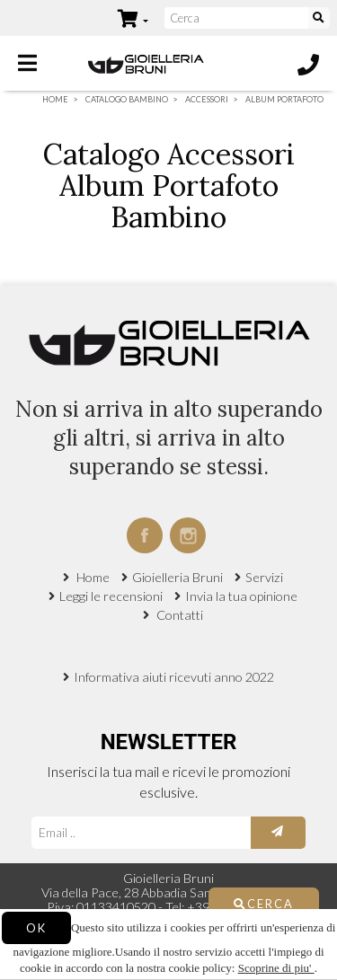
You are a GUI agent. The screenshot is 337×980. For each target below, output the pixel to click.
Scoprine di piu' (276, 968)
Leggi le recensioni (111, 596)
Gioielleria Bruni (177, 577)
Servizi (264, 577)
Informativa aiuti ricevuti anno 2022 (174, 677)
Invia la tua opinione (241, 596)
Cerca (264, 904)
